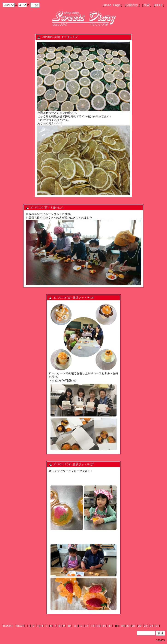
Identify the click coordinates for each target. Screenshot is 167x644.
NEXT (20, 626)
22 (140, 626)
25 (157, 626)
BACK (7, 626)
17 (110, 626)
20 (128, 626)
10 (69, 626)
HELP (159, 5)
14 (93, 626)
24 (151, 626)
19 (122, 626)
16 (104, 626)
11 (75, 626)
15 (98, 626)
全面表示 (132, 5)
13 (87, 626)
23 (145, 626)
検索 (147, 5)
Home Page (112, 5)
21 (134, 626)
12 (81, 626)
